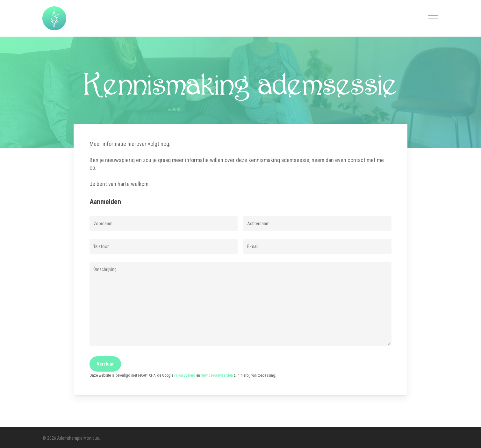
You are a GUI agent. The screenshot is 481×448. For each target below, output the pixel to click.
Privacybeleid (185, 375)
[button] (434, 18)
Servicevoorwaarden (217, 375)
